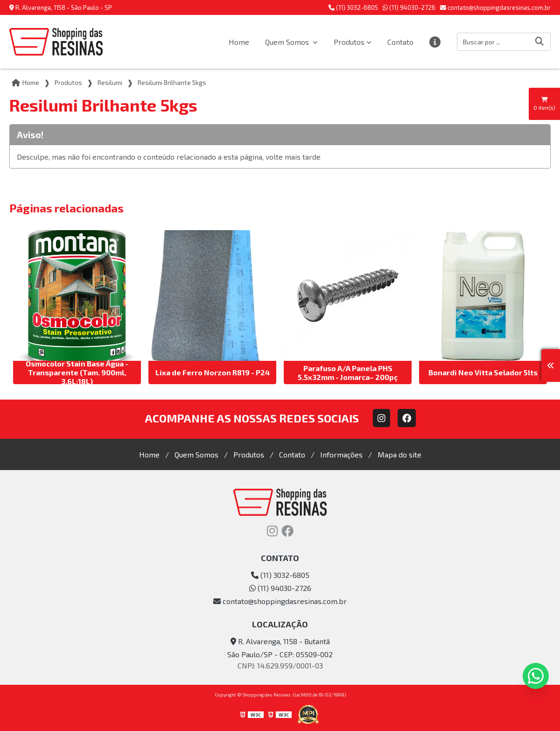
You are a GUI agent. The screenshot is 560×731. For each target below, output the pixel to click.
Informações (341, 454)
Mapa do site (399, 454)
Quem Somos (288, 42)
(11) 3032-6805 (353, 7)
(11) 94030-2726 (409, 7)
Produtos (349, 42)
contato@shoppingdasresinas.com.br (495, 7)
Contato (400, 42)
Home (239, 42)
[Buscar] (539, 42)
